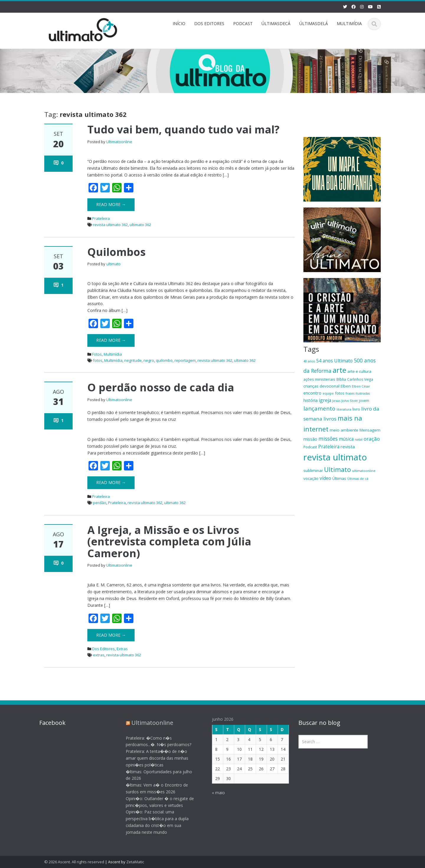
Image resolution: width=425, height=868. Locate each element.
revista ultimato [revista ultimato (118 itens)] (335, 457)
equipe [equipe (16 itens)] (328, 393)
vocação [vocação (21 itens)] (311, 478)
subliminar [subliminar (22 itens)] (313, 470)
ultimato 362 (140, 225)
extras (99, 655)
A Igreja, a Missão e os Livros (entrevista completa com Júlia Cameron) (169, 542)
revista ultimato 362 (110, 225)
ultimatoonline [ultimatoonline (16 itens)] (364, 471)
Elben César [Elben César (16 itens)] (361, 386)
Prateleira (101, 218)
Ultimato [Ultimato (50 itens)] (337, 469)
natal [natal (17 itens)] (359, 439)
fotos (98, 360)
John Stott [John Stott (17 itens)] (350, 401)
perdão (100, 503)
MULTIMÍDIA (349, 23)
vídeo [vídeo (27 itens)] (325, 478)
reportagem (185, 360)
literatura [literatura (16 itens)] (344, 409)
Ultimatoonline (119, 142)
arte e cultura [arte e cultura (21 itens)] (359, 371)
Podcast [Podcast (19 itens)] (310, 447)
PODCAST (243, 23)
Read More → (111, 204)
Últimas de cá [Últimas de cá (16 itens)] (358, 479)
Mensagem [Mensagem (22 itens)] (370, 430)
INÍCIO (179, 23)
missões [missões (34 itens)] (328, 439)
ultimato (113, 264)
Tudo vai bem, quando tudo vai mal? (183, 129)
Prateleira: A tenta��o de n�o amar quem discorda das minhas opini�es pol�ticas (153, 758)
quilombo (164, 360)
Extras (122, 649)
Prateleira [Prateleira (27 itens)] (329, 447)
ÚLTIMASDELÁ (314, 23)
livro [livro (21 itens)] (356, 409)
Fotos (97, 354)
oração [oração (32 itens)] (372, 439)
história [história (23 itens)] (310, 400)
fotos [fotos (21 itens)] (340, 393)
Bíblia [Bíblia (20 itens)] (341, 379)
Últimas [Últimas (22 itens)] (339, 478)
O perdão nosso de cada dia (161, 387)
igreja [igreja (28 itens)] (325, 400)
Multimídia (113, 354)
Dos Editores (103, 649)
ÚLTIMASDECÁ (276, 23)
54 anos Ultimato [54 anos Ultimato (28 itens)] (334, 361)
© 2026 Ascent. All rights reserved (74, 862)
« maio (214, 793)
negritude (133, 360)
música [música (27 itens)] (346, 439)
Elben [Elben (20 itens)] (346, 386)
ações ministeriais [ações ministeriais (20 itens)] (319, 379)
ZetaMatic (135, 862)
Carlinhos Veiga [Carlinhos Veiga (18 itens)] (360, 379)
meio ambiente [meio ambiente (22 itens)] (344, 430)
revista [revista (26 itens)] (348, 447)
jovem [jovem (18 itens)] (364, 401)
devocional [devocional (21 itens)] (330, 386)
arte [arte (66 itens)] (339, 370)
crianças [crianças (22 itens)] (311, 386)
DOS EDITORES (209, 23)
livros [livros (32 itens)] (330, 419)
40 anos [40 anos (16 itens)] (309, 361)
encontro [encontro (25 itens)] (312, 393)
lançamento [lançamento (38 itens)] (319, 408)
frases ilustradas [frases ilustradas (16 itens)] (358, 393)
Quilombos (116, 252)
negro (149, 360)
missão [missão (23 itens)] (310, 439)
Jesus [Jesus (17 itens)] (336, 401)
